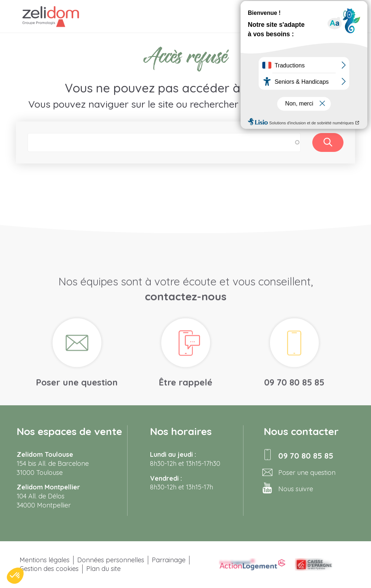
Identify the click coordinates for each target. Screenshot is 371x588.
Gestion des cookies (49, 569)
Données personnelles (111, 560)
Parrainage (169, 560)
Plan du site (103, 569)
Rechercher (328, 142)
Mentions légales (45, 560)
